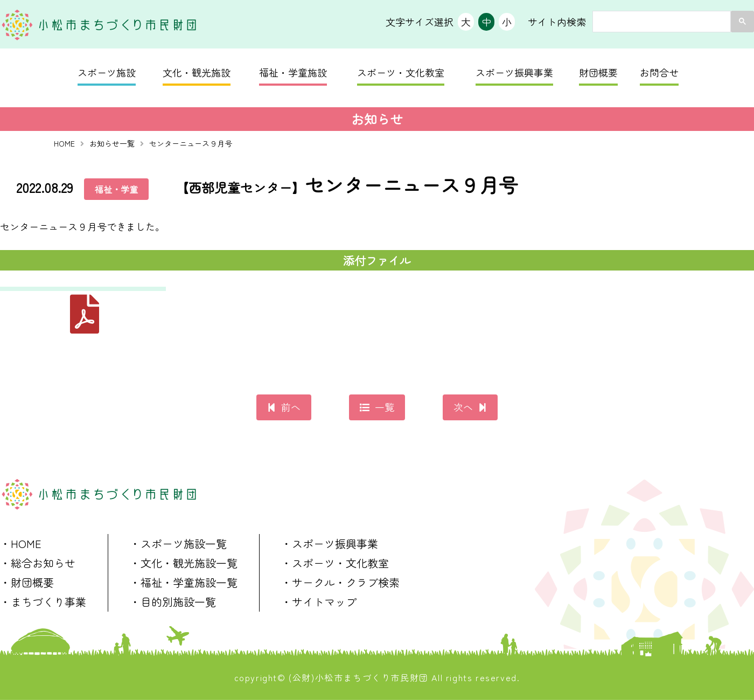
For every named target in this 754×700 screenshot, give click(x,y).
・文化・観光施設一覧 (184, 563)
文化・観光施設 (197, 72)
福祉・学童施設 (293, 72)
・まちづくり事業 (43, 602)
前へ (291, 407)
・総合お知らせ (38, 563)
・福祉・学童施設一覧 (184, 582)
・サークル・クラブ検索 (340, 582)
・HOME (21, 543)
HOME (64, 143)
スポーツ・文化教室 (401, 72)
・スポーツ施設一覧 (178, 543)
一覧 (385, 407)
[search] (661, 22)
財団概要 (598, 72)
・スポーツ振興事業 (330, 543)
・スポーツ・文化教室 (335, 563)
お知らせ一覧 (112, 143)
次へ (463, 407)
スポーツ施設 (107, 72)
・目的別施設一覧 (173, 602)
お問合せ (659, 72)
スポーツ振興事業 (514, 72)
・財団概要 (27, 582)
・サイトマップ (319, 602)
